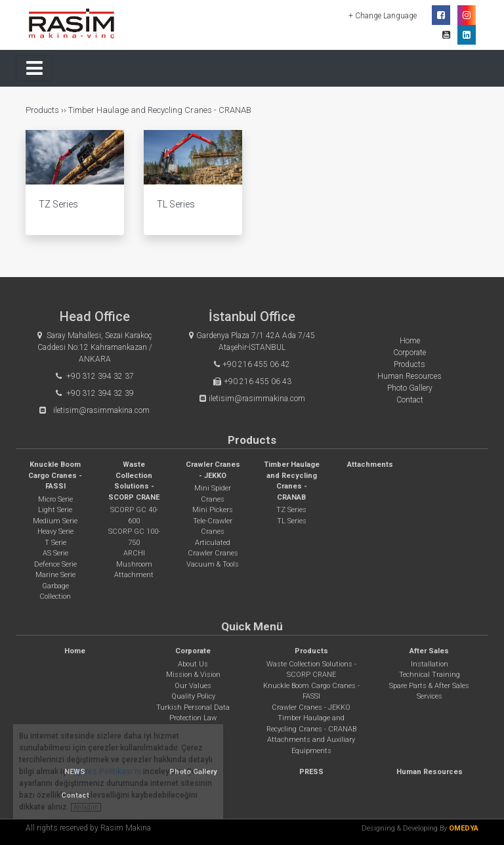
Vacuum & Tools (213, 564)
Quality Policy (193, 696)
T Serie (55, 543)
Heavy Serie (55, 531)
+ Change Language (384, 16)
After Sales (429, 651)
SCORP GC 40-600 (134, 515)
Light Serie (55, 510)
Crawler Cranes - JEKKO (311, 707)
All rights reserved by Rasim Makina (88, 828)
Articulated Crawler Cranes (213, 548)
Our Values (193, 686)
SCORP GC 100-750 (134, 537)
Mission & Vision (193, 675)
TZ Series (291, 510)
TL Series (292, 521)
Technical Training (430, 675)
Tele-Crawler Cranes (213, 527)
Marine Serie (55, 575)
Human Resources (409, 376)
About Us (193, 664)
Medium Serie (55, 521)
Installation (430, 664)
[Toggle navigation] (34, 68)
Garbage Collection (55, 592)
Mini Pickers (213, 510)
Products (43, 110)
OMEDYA (464, 828)
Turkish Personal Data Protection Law (193, 713)
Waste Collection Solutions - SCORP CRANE (311, 670)
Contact (410, 400)
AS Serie (55, 553)
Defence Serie (55, 564)
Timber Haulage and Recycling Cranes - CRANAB (160, 110)
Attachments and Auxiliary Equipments (311, 745)
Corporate (409, 353)
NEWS (75, 772)
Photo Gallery (410, 388)
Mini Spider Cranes (213, 494)
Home (410, 341)
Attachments (370, 465)
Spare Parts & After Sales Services (429, 691)
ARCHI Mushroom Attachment (134, 564)
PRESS (311, 772)
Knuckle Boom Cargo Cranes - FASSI (55, 475)
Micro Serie (55, 499)
